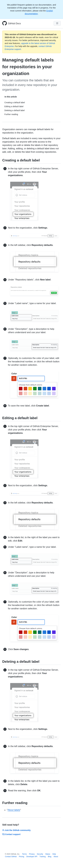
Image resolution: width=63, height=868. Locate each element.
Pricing (21, 857)
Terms (24, 854)
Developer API (32, 857)
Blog (50, 857)
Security (40, 854)
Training (43, 857)
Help (54, 854)
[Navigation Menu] (57, 23)
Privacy (32, 854)
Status (48, 854)
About (56, 857)
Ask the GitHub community (16, 830)
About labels (14, 810)
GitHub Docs (14, 23)
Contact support (11, 834)
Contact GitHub (11, 857)
